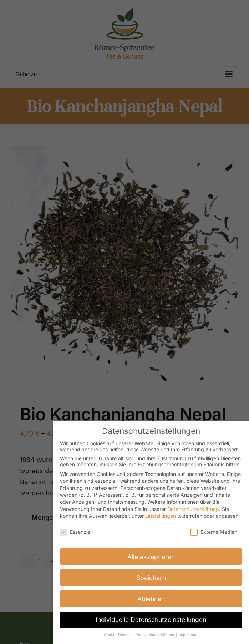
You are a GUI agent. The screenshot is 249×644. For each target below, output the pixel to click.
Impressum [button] (189, 635)
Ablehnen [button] (151, 599)
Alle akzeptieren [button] (151, 556)
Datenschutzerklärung (193, 509)
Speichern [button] (151, 577)
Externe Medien (214, 531)
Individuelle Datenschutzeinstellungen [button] (151, 620)
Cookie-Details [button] (118, 635)
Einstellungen (161, 515)
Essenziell (76, 531)
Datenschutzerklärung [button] (155, 635)
